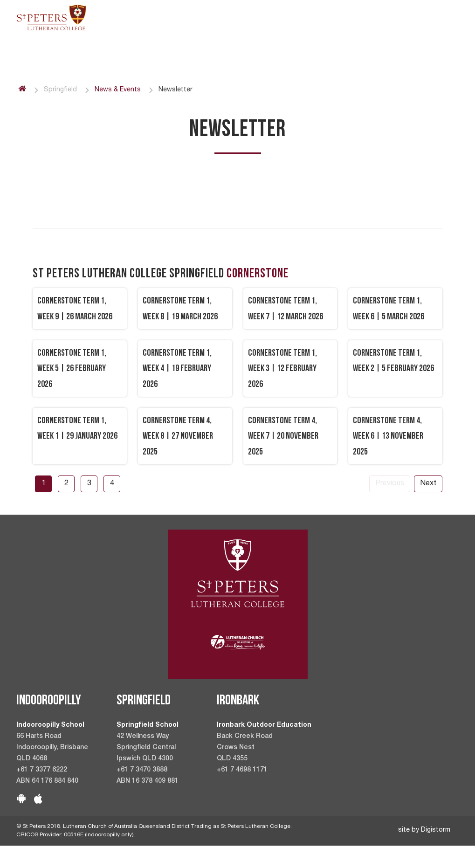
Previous (390, 484)
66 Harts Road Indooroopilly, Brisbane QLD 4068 (52, 748)
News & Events (118, 90)
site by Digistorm (424, 830)
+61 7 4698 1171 (242, 770)
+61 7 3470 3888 (142, 770)
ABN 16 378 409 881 (148, 781)
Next (428, 484)
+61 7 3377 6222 (42, 770)
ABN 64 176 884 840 (47, 781)
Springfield (60, 90)
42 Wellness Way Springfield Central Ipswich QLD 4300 (146, 748)
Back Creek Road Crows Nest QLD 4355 (245, 748)
